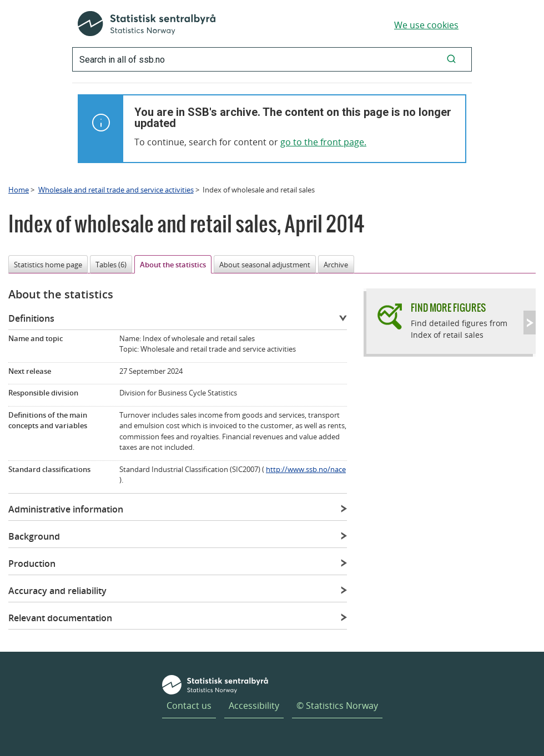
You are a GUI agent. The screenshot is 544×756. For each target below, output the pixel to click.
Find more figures (448, 308)
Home (19, 190)
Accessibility (254, 706)
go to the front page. (323, 142)
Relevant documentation (60, 618)
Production (32, 564)
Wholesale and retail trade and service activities (116, 190)
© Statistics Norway (337, 706)
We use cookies (426, 25)
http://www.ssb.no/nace (306, 469)
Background (34, 536)
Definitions (31, 318)
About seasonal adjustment (265, 265)
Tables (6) (111, 265)
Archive (336, 265)
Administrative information (66, 509)
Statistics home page (48, 265)
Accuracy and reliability (57, 591)
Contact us (189, 706)
